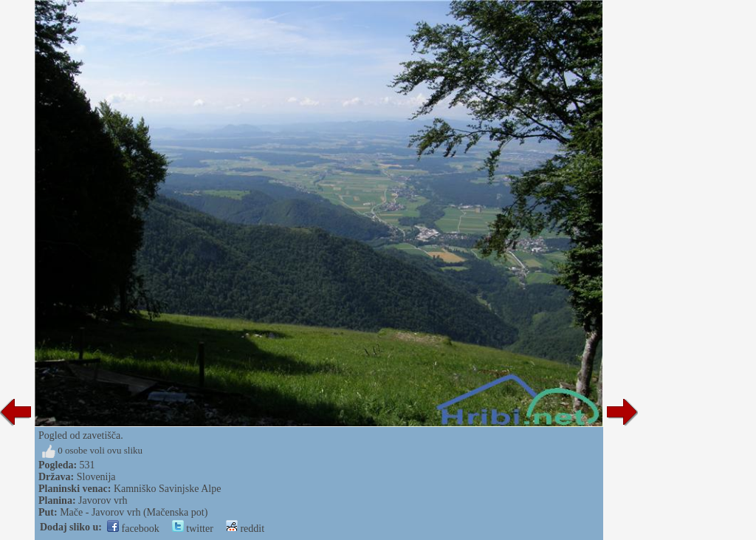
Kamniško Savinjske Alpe (167, 489)
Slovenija (96, 477)
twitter (193, 529)
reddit (245, 529)
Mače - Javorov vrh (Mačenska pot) (134, 512)
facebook (133, 529)
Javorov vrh (103, 500)
